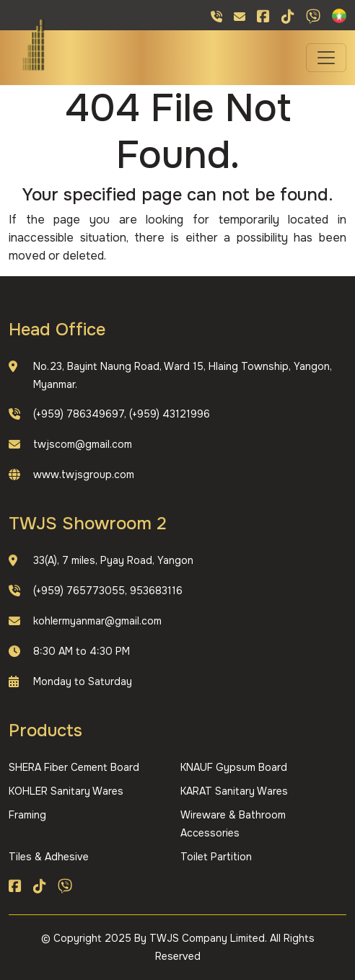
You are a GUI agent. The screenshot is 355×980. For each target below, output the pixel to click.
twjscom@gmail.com (83, 444)
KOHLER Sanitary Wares (66, 791)
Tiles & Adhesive (49, 857)
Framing (27, 815)
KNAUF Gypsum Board (234, 767)
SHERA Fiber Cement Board (74, 767)
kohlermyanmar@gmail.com (97, 621)
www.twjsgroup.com (84, 474)
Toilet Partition (216, 857)
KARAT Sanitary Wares (234, 791)
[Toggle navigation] (326, 58)
